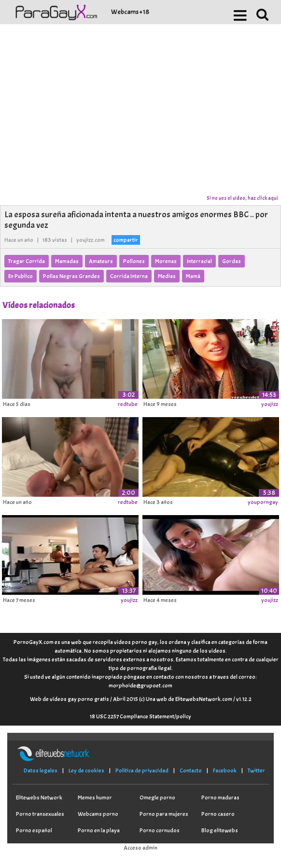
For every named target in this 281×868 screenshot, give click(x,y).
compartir (126, 240)
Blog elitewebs (220, 830)
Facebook (225, 770)
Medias (167, 276)
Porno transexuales (40, 814)
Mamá (193, 276)
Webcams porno (98, 814)
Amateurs (101, 261)
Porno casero (218, 814)
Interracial (199, 261)
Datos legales (41, 770)
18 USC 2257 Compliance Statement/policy (140, 716)
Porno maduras (220, 798)
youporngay (263, 502)
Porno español (34, 830)
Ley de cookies (86, 770)
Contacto (191, 770)
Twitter (256, 770)
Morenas (166, 261)
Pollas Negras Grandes (71, 276)
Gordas (232, 261)
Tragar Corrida (27, 261)
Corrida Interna (129, 276)
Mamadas (67, 261)
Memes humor (95, 798)
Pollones (134, 261)
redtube (128, 404)
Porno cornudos (160, 830)
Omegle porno (157, 798)
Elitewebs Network (39, 798)
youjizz (270, 404)
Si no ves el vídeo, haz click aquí (242, 198)
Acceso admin (140, 848)
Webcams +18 (130, 12)
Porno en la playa (99, 830)
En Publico (21, 276)
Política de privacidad (142, 770)
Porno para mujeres (164, 814)
